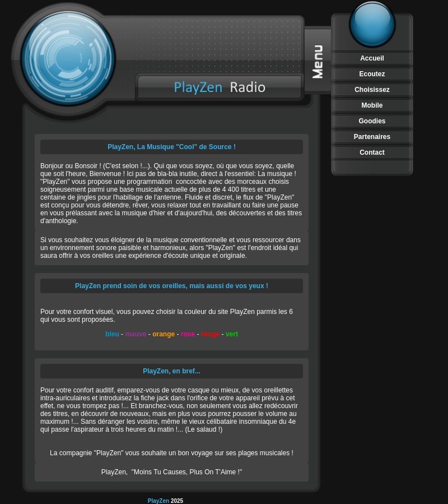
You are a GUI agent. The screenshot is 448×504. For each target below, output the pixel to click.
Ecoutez (372, 74)
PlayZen (159, 501)
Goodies (372, 121)
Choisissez (372, 90)
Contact (372, 152)
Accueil (372, 58)
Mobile (372, 105)
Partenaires (372, 137)
